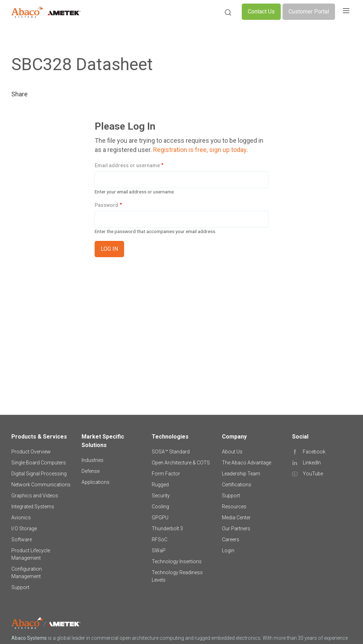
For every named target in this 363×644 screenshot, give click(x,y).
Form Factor (166, 474)
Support (20, 587)
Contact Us (261, 12)
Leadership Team (241, 474)
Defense (91, 471)
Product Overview (31, 452)
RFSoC (160, 540)
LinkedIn (312, 463)
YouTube (313, 474)
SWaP (159, 550)
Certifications (237, 485)
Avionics (21, 518)
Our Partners (236, 529)
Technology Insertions (177, 561)
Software (22, 540)
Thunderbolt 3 (167, 529)
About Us (232, 452)
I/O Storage (24, 529)
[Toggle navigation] (346, 12)
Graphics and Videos (35, 496)
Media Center (236, 518)
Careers (231, 540)
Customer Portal (309, 12)
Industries (93, 460)
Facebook (314, 452)
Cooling (160, 507)
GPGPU (160, 518)
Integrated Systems (33, 507)
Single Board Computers (39, 463)
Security (161, 496)
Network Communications (41, 485)
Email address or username (127, 165)
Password (107, 205)
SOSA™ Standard (171, 452)
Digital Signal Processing (39, 474)
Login (228, 550)
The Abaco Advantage (247, 463)
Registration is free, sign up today (200, 150)
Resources (234, 507)
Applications (96, 482)
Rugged (160, 485)
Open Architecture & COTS (181, 463)
